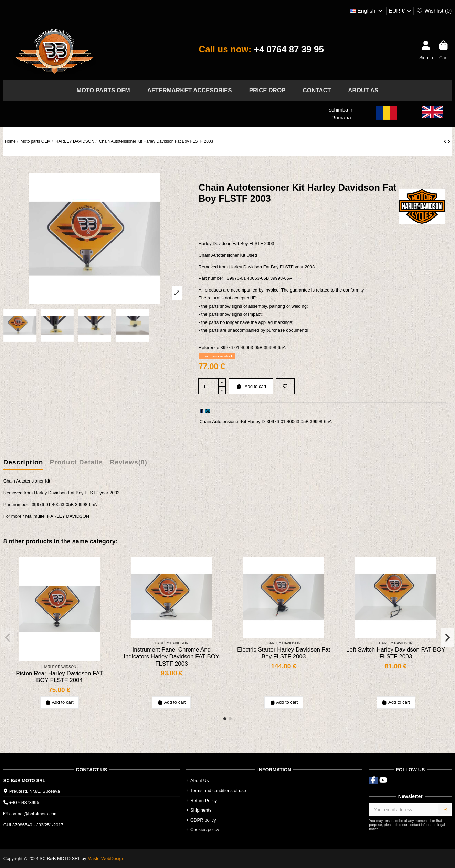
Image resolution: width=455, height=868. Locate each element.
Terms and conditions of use (218, 790)
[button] (225, 719)
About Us (199, 780)
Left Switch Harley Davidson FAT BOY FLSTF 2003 (396, 653)
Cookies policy (205, 830)
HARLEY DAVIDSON (68, 516)
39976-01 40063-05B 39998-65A (299, 421)
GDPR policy (203, 820)
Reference (209, 347)
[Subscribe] (445, 810)
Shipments (201, 810)
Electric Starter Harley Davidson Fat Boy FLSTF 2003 (284, 653)
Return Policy (204, 800)
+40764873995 (24, 802)
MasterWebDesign (106, 859)
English (367, 11)
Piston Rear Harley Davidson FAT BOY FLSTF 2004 (59, 677)
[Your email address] (404, 810)
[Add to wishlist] (285, 387)
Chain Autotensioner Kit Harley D (232, 421)
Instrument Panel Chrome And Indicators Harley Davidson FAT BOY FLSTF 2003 (171, 657)
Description (23, 462)
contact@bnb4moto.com (34, 814)
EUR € (400, 11)
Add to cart (251, 386)
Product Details (76, 462)
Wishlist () (434, 11)
